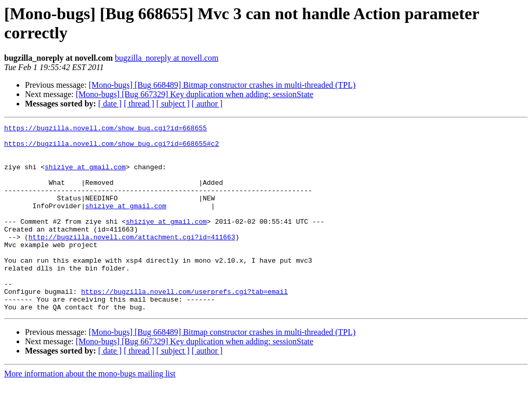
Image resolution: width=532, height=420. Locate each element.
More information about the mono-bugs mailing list (90, 411)
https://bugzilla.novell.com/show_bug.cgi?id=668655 (105, 129)
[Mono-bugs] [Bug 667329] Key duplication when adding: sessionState (195, 94)
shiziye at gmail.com (85, 176)
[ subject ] (173, 104)
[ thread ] (139, 104)
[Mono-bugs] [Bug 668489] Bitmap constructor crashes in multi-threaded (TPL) (222, 85)
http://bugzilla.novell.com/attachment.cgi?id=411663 (132, 260)
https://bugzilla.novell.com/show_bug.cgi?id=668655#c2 (111, 148)
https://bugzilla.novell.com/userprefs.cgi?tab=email (184, 326)
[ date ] (110, 104)
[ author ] (207, 104)
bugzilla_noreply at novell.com (167, 58)
